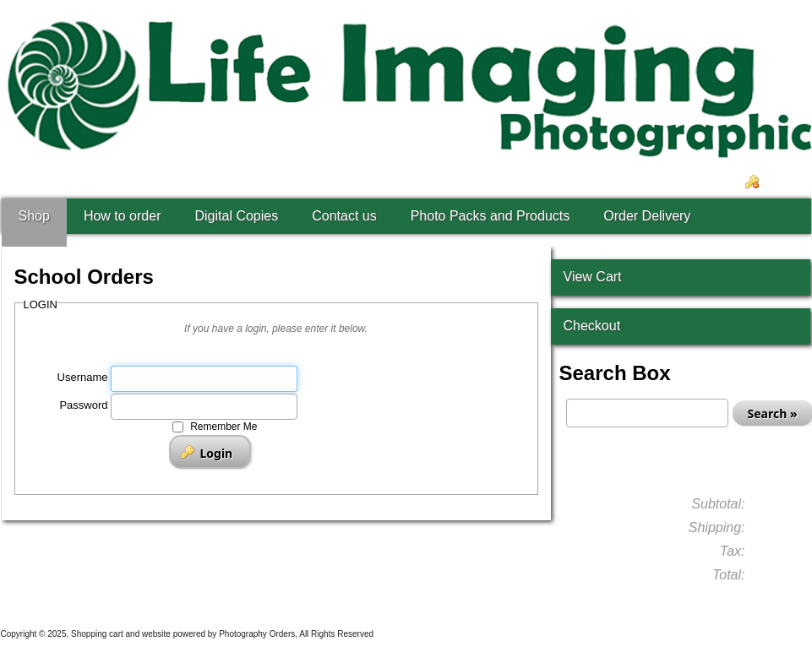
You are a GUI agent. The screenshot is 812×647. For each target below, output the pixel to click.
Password (83, 405)
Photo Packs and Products (490, 216)
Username (83, 377)
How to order (123, 216)
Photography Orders (257, 634)
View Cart (593, 277)
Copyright (19, 634)
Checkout (592, 326)
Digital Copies (236, 216)
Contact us (344, 216)
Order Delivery (647, 216)
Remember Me (223, 427)
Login (782, 182)
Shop (34, 216)
